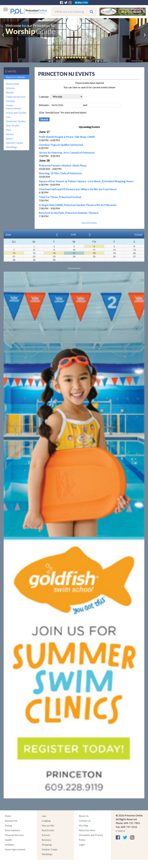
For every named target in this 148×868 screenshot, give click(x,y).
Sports (10, 138)
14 (14, 253)
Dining (8, 825)
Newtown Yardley (16, 121)
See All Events (89, 223)
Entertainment (12, 830)
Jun (73, 234)
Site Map (83, 825)
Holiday (10, 101)
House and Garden (16, 113)
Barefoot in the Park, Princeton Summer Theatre (69, 213)
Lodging (46, 821)
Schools (10, 88)
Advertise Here (87, 830)
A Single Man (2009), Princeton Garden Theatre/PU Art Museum (78, 205)
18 (94, 253)
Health (8, 840)
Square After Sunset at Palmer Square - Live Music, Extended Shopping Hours (86, 181)
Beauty (10, 92)
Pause (90, 58)
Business (46, 840)
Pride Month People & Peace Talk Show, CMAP (67, 137)
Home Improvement (13, 107)
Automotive (13, 84)
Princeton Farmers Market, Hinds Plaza (63, 165)
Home (8, 816)
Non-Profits (13, 125)
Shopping (47, 845)
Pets (9, 130)
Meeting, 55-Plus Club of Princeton (60, 173)
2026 (8, 235)
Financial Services (16, 97)
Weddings (12, 147)
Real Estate (48, 830)
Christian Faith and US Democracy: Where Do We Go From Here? (78, 189)
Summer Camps (15, 143)
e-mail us (120, 831)
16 (54, 253)
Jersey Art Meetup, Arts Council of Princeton (67, 153)
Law (8, 117)
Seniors (10, 134)
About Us (84, 816)
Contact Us (85, 821)
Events (11, 71)
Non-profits (48, 825)
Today (138, 235)
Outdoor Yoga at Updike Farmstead (61, 145)
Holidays (9, 845)
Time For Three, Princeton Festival (60, 197)
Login (82, 845)
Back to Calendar (16, 77)
